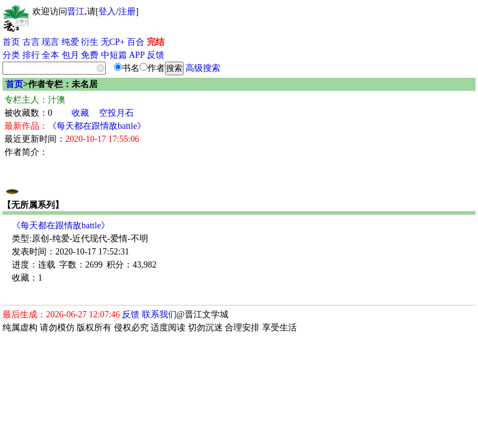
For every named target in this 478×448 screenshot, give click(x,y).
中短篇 (114, 55)
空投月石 (116, 113)
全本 (50, 55)
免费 (90, 55)
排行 (31, 55)
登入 (107, 12)
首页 (11, 42)
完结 (156, 42)
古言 (31, 42)
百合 (136, 42)
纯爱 (70, 42)
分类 (11, 55)
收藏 (80, 113)
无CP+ (113, 42)
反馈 (156, 55)
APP (137, 55)
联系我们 (159, 315)
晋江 (76, 12)
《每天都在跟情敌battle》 (97, 126)
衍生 (90, 42)
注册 (127, 12)
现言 (50, 42)
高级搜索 (203, 68)
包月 (70, 55)
